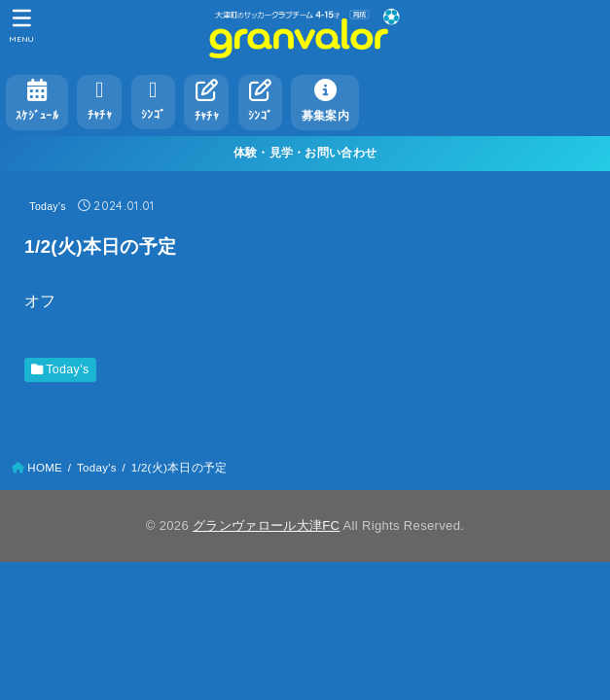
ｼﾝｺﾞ (153, 100)
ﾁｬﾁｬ (100, 100)
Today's (47, 206)
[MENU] (22, 25)
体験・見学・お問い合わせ (305, 153)
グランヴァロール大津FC (266, 525)
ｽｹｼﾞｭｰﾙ (37, 100)
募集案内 (325, 100)
